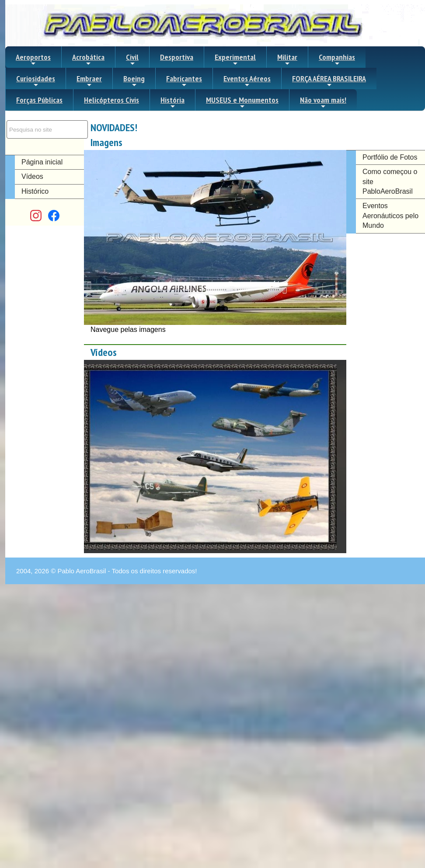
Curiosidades (36, 81)
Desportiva (177, 57)
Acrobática (88, 59)
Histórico (35, 191)
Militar (287, 59)
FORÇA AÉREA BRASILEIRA (329, 81)
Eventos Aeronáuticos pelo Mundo (390, 216)
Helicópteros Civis (111, 100)
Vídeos (32, 176)
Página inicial (42, 162)
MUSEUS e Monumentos (242, 102)
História (172, 102)
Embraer (89, 81)
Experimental (235, 59)
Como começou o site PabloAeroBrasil (390, 181)
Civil (132, 59)
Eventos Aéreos (247, 81)
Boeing (134, 81)
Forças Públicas (39, 100)
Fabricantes (184, 81)
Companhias (337, 59)
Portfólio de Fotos (390, 157)
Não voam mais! (323, 102)
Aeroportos (33, 59)
